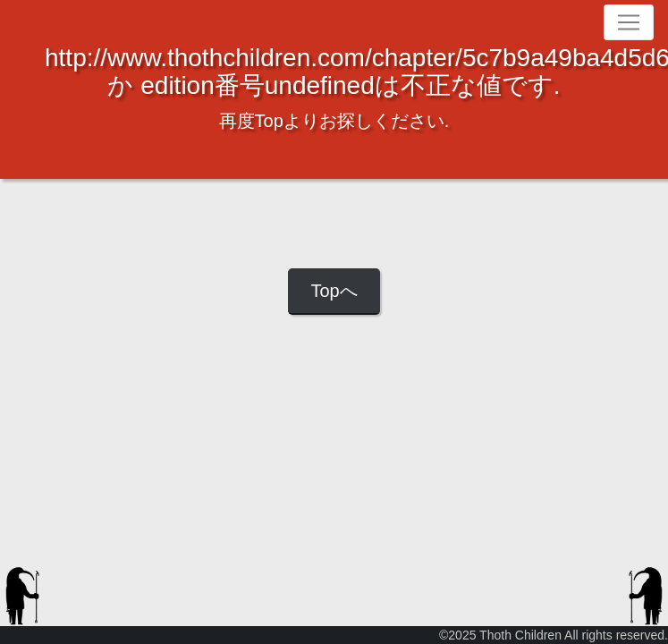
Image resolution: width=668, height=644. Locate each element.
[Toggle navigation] (629, 22)
